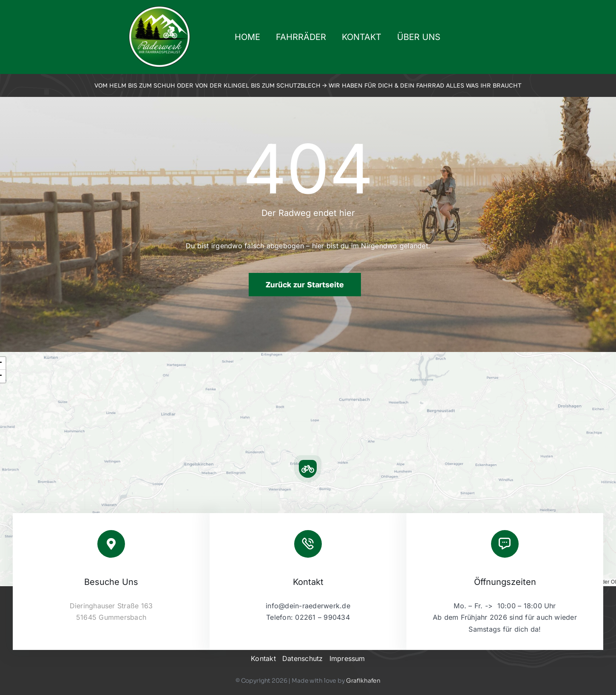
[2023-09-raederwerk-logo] (159, 9)
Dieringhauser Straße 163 (111, 606)
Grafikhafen (363, 681)
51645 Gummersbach (111, 617)
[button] (308, 469)
